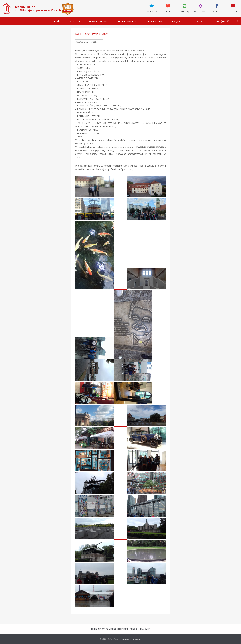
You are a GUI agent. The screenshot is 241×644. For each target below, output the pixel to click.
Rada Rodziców (127, 21)
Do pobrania (154, 21)
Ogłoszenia (200, 8)
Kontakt (199, 21)
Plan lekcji (184, 8)
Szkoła (74, 21)
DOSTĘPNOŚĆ (222, 21)
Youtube (233, 8)
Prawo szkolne (98, 21)
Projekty (178, 21)
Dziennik (168, 8)
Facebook (217, 8)
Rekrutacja (152, 8)
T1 (57, 21)
